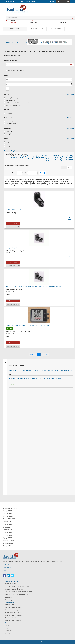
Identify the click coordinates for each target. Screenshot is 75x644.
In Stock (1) (9, 113)
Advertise (10, 33)
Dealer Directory (37, 29)
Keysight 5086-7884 (9, 519)
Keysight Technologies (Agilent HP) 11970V (58, 158)
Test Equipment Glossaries (13, 621)
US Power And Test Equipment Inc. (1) (17, 103)
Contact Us (44, 33)
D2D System (20, 1)
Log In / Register (65, 1)
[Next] (42, 355)
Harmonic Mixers (40, 43)
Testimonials (7, 567)
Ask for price (13, 224)
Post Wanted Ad (26, 33)
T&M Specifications (30, 1)
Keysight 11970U (8, 538)
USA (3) (8, 134)
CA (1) (7, 142)
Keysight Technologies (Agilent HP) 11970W (59, 160)
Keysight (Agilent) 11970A (13, 209)
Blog (5, 570)
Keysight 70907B (8, 522)
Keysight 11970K (8, 524)
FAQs (7, 625)
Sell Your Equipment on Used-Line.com (17, 586)
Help (7, 628)
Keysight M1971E (8, 530)
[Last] (46, 355)
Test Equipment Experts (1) (13, 98)
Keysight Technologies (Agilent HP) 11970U (30, 158)
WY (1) (7, 147)
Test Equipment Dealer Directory (15, 589)
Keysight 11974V (8, 546)
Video (53, 1)
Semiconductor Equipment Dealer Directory (18, 594)
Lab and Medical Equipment (14, 607)
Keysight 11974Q (8, 514)
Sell (6, 1)
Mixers (31, 43)
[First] (32, 355)
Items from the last (11, 173)
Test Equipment (10, 604)
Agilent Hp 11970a (53, 43)
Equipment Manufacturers (13, 613)
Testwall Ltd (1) (10, 100)
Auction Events (56, 29)
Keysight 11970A (8, 516)
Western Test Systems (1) (13, 105)
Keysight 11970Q (8, 532)
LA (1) (7, 144)
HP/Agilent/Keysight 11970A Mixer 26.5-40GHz (20, 248)
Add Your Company (11, 584)
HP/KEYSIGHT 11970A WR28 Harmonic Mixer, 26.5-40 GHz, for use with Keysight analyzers (33, 287)
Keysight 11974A (8, 527)
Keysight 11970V (8, 543)
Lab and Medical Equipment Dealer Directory (19, 592)
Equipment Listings (15, 29)
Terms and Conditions (12, 636)
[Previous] (36, 355)
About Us (12, 1)
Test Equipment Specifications (14, 615)
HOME (8, 43)
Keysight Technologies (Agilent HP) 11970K (35, 156)
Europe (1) (8, 121)
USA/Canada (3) (10, 124)
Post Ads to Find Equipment (14, 618)
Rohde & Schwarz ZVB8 (10, 508)
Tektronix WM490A (8, 535)
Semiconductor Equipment (13, 610)
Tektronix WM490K (8, 541)
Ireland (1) (8, 132)
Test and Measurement (20, 43)
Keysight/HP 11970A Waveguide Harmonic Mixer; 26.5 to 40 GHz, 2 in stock (28, 325)
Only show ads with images (15, 70)
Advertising (9, 600)
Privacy (7, 633)
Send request (13, 301)
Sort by (25, 173)
